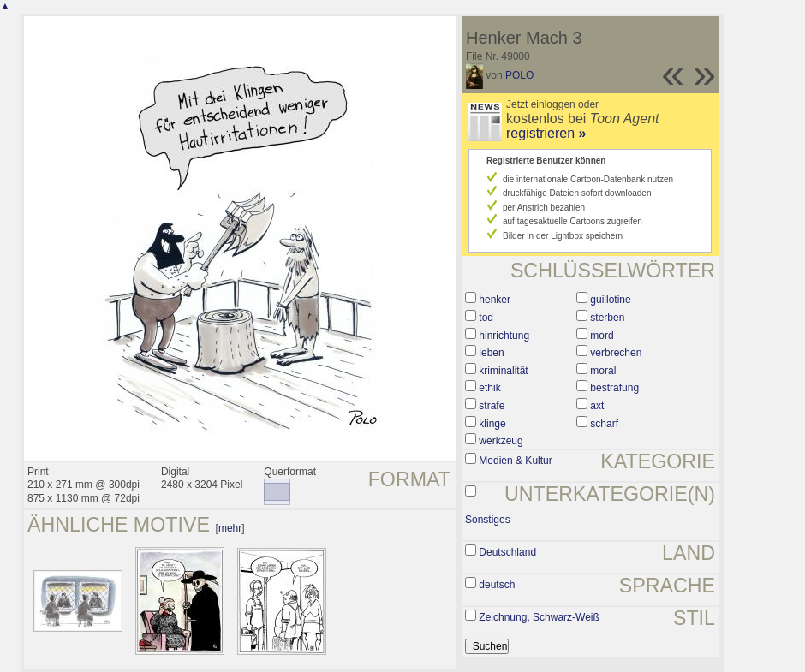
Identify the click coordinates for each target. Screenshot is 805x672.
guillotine (610, 300)
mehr (230, 528)
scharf (604, 424)
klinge (492, 424)
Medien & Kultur (515, 461)
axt (597, 406)
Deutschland (507, 552)
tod (486, 318)
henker (495, 300)
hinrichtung (504, 336)
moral (603, 371)
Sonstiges (488, 520)
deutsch (497, 585)
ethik (489, 388)
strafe (492, 406)
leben (491, 353)
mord (602, 336)
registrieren (546, 133)
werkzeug (501, 441)
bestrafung (614, 388)
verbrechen (616, 353)
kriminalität (503, 371)
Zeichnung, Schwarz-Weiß (539, 617)
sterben (607, 318)
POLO (519, 75)
